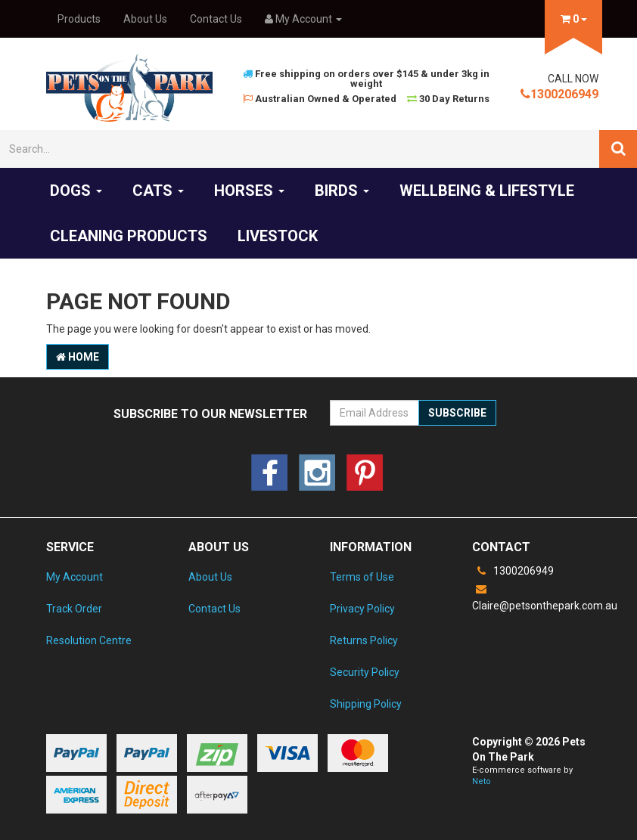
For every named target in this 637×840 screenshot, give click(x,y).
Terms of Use (362, 577)
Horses (249, 191)
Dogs (76, 191)
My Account (75, 577)
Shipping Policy (366, 704)
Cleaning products (129, 236)
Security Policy (365, 672)
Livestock (278, 236)
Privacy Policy (362, 609)
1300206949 (559, 94)
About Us (145, 19)
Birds (342, 191)
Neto (482, 781)
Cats (158, 191)
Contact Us (216, 19)
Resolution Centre (89, 640)
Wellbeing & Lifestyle (487, 191)
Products (79, 19)
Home (78, 357)
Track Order (74, 609)
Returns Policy (364, 640)
